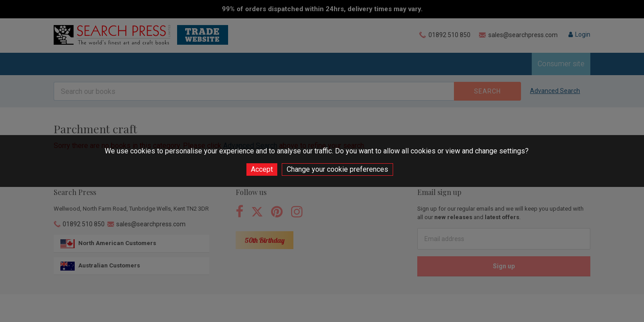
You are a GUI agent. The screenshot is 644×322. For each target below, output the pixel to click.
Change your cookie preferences (337, 169)
